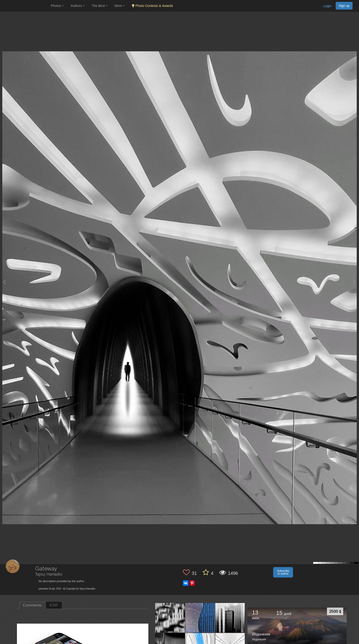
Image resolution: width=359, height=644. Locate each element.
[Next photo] (354, 282)
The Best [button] (100, 6)
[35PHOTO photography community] (25, 6)
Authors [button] (78, 6)
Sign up (344, 6)
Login (327, 6)
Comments (32, 605)
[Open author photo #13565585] (200, 618)
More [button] (120, 6)
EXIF (54, 605)
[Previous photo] (4, 282)
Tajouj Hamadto (49, 574)
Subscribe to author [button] (283, 572)
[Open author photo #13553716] (230, 618)
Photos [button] (57, 6)
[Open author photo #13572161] (170, 618)
